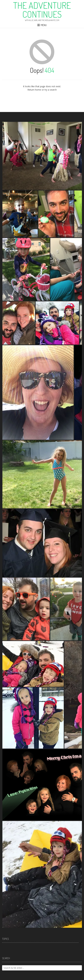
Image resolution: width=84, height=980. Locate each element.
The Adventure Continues (42, 10)
